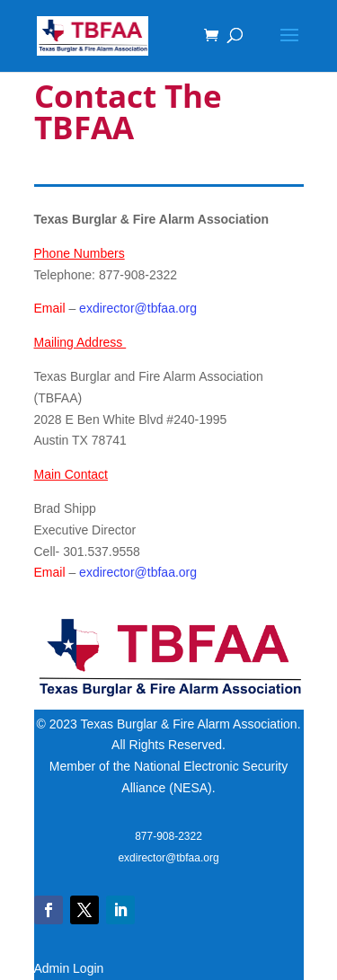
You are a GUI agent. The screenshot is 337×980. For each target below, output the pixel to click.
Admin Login (69, 968)
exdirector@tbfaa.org (138, 308)
